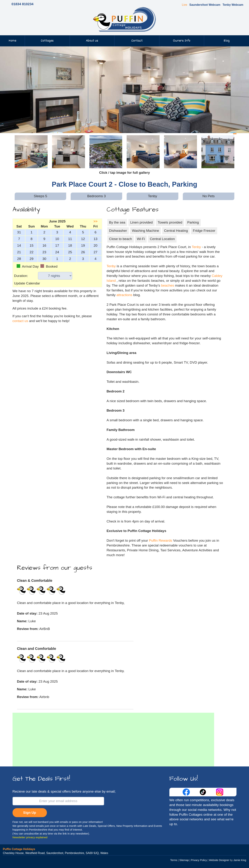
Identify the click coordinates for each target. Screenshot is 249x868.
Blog (227, 41)
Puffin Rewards (161, 540)
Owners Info (182, 41)
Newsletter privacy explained (30, 837)
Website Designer (219, 860)
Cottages (47, 41)
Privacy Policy (199, 860)
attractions (124, 295)
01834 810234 (22, 4)
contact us (20, 321)
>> (96, 221)
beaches (168, 285)
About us (92, 41)
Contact (137, 41)
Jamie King (240, 860)
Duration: (21, 276)
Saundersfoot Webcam (205, 5)
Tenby (196, 247)
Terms (174, 860)
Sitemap (184, 860)
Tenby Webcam (233, 5)
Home (12, 41)
